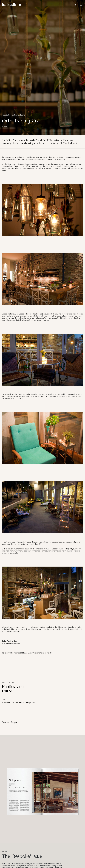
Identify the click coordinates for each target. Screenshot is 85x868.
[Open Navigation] (81, 5)
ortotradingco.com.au (11, 643)
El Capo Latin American (25, 168)
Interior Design (25, 703)
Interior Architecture (10, 703)
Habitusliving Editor (18, 115)
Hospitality (6, 115)
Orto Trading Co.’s (48, 168)
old (33, 703)
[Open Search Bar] (75, 5)
